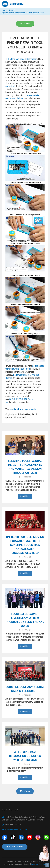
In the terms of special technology (21, 59)
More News (25, 791)
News (11, 10)
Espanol (25, 23)
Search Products (15, 847)
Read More (25, 496)
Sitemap (35, 864)
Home (5, 10)
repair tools (11, 86)
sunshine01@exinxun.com (16, 829)
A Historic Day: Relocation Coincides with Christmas (25, 756)
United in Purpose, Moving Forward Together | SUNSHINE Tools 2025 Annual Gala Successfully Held (25, 545)
